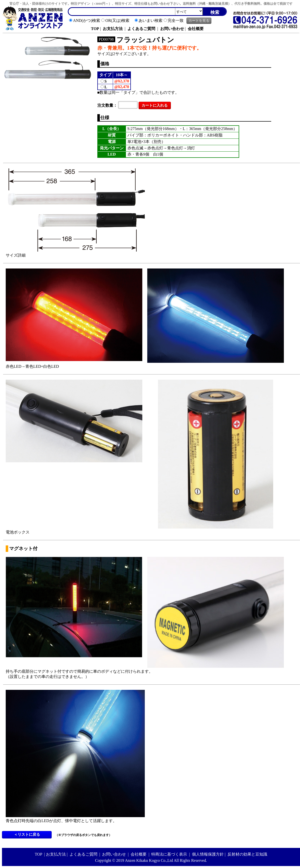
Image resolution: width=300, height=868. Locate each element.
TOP (95, 29)
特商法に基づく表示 (169, 854)
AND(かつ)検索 (87, 20)
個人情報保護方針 (208, 854)
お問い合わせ (172, 29)
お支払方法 (113, 29)
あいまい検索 (150, 20)
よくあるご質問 (141, 29)
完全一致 (176, 20)
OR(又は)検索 (117, 20)
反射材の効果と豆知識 (247, 854)
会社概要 (196, 29)
